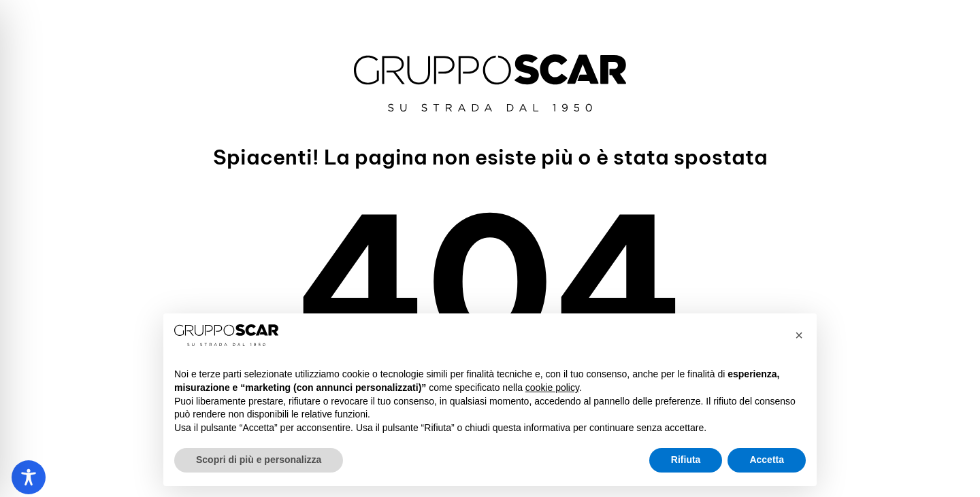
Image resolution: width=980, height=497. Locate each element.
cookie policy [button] (552, 388)
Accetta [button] (767, 460)
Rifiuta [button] (686, 460)
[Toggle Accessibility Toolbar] (29, 477)
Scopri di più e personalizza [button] (259, 460)
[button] (799, 335)
